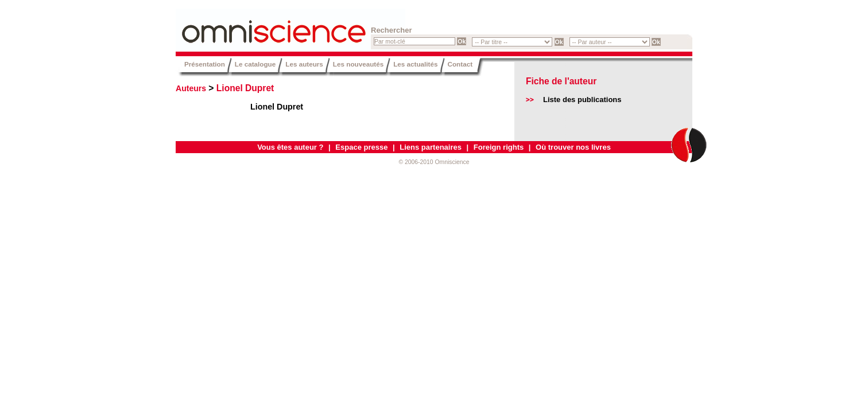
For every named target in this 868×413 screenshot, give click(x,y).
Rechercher (392, 30)
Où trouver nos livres (573, 147)
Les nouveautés (358, 64)
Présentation (205, 64)
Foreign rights (499, 147)
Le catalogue (255, 64)
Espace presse (361, 147)
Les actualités (415, 64)
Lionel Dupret (245, 88)
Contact (460, 64)
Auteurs (191, 88)
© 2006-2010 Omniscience (434, 162)
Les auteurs (304, 64)
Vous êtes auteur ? (290, 147)
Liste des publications (582, 100)
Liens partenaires (431, 147)
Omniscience (245, 26)
